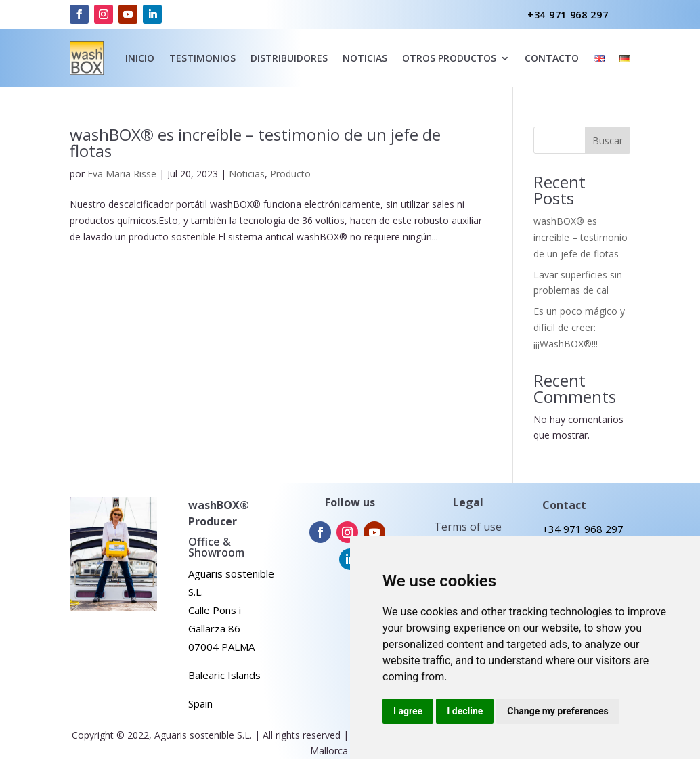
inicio (140, 58)
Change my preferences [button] (557, 711)
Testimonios (202, 58)
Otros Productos (449, 58)
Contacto (552, 58)
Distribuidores (289, 58)
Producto (290, 174)
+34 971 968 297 (568, 15)
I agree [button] (408, 711)
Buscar (608, 140)
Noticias (247, 174)
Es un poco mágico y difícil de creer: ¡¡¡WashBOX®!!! (579, 327)
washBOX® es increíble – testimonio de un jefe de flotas (255, 143)
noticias (365, 58)
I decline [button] (465, 711)
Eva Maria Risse (122, 174)
